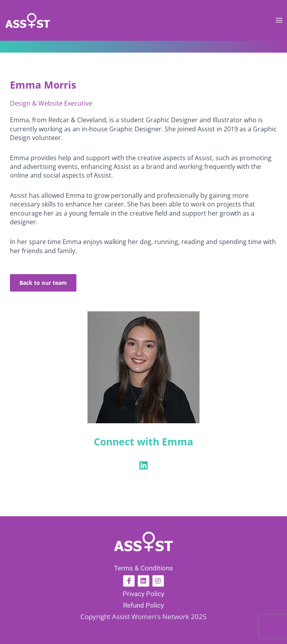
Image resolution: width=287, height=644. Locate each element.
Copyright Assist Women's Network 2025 (143, 617)
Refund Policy (143, 605)
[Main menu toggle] (279, 20)
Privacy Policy (143, 594)
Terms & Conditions (143, 568)
